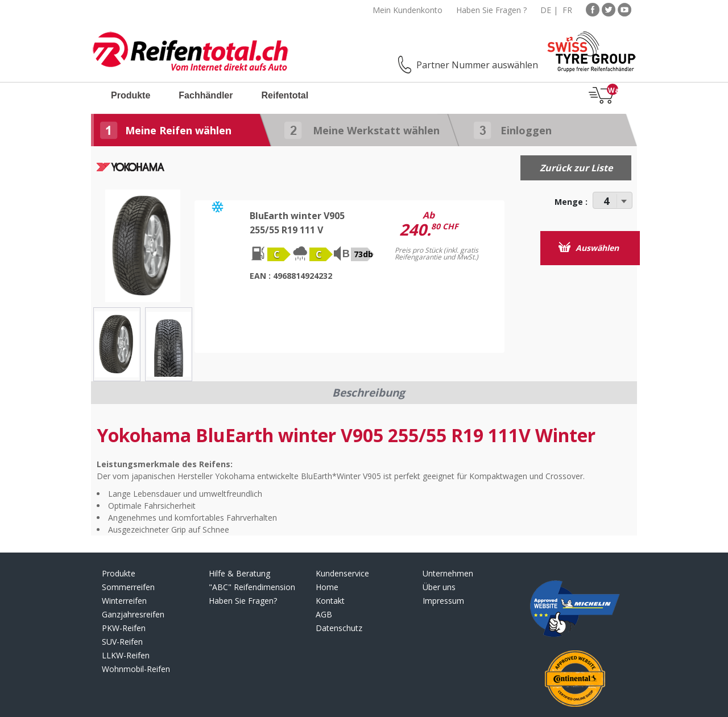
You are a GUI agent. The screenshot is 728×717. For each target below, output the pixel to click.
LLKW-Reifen (126, 655)
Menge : (571, 202)
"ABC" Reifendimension (252, 587)
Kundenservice (342, 573)
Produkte (131, 95)
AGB (324, 614)
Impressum (443, 601)
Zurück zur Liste (576, 168)
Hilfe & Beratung (239, 573)
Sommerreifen (128, 587)
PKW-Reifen (124, 628)
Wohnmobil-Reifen (136, 669)
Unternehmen (448, 573)
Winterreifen (124, 601)
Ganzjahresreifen (133, 614)
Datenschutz (339, 628)
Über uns (439, 587)
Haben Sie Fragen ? (491, 10)
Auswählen (589, 248)
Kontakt (330, 601)
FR (567, 10)
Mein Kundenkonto (408, 10)
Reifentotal (285, 95)
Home (327, 587)
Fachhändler (206, 95)
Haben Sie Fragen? (243, 601)
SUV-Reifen (122, 642)
